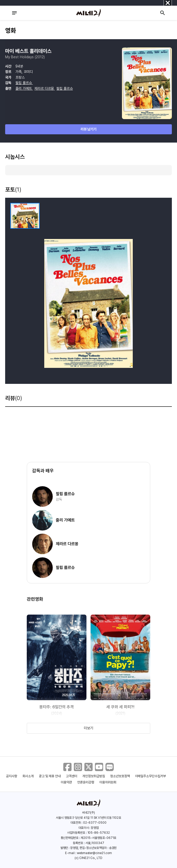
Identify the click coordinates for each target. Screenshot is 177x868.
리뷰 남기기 (89, 129)
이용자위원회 (108, 782)
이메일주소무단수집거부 (151, 776)
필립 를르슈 (24, 83)
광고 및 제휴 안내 (50, 776)
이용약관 (66, 782)
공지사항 (12, 776)
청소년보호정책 (120, 776)
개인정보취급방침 (94, 776)
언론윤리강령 (86, 782)
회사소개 (28, 776)
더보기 (88, 728)
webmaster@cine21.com (94, 853)
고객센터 (72, 776)
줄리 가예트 (24, 88)
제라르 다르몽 (45, 88)
